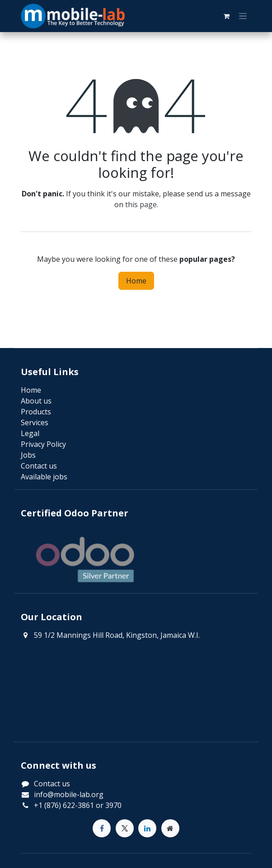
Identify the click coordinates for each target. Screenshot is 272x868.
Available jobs (44, 477)
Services (35, 422)
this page (141, 204)
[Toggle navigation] (243, 16)
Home (136, 281)
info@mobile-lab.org (69, 794)
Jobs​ (28, 455)
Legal (30, 433)
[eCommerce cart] (226, 16)
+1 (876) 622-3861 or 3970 (78, 805)
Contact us (52, 784)
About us (36, 401)
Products (36, 412)
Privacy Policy (43, 444)
